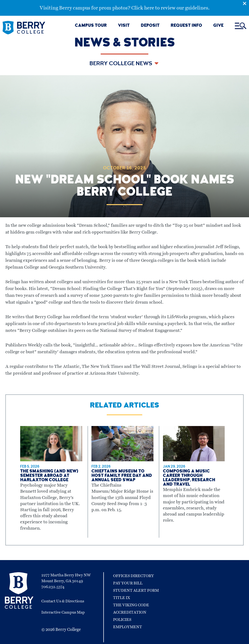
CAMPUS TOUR (91, 26)
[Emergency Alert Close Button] (246, 3)
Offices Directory (133, 576)
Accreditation (130, 612)
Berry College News (121, 64)
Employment (128, 627)
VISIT (124, 26)
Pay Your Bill (128, 583)
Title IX (122, 598)
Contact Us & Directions (63, 601)
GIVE (218, 26)
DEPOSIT (150, 26)
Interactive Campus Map (63, 612)
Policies (122, 620)
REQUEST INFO (186, 26)
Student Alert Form (136, 590)
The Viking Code (131, 605)
